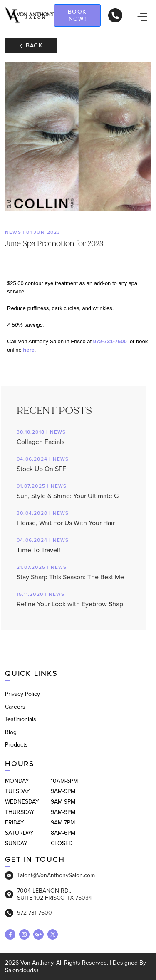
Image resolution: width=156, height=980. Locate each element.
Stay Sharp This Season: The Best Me (78, 572)
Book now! (77, 15)
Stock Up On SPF (78, 464)
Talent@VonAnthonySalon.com (50, 876)
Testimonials (21, 719)
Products (16, 745)
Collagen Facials (78, 437)
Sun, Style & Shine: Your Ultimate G (78, 491)
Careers (15, 707)
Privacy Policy (22, 694)
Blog (11, 732)
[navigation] (142, 17)
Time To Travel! (78, 545)
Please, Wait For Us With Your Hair (78, 518)
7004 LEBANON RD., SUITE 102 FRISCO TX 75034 (48, 894)
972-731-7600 (110, 341)
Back (31, 46)
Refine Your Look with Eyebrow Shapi (78, 599)
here (28, 350)
